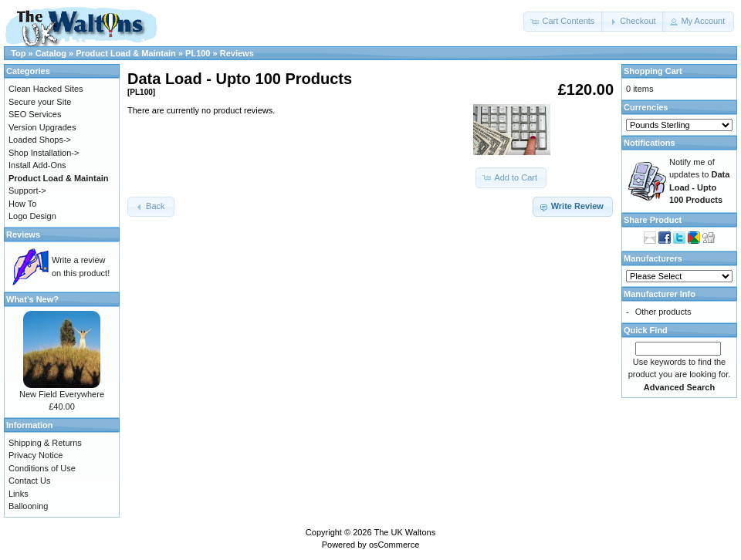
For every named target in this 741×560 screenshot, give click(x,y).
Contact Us (29, 481)
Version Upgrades (42, 127)
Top (18, 53)
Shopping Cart (653, 71)
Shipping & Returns (45, 443)
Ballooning (28, 506)
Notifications (650, 143)
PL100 (198, 53)
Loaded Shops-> (40, 140)
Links (19, 494)
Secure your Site (40, 102)
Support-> (27, 191)
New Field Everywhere (62, 394)
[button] (563, 22)
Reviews (237, 53)
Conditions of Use (42, 468)
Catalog (51, 53)
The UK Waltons (404, 532)
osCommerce (394, 545)
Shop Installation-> (44, 153)
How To (22, 204)
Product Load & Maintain (126, 53)
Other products (663, 312)
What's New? (32, 299)
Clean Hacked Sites (46, 89)
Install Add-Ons (37, 165)
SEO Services (35, 114)
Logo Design (32, 216)
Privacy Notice (36, 455)
